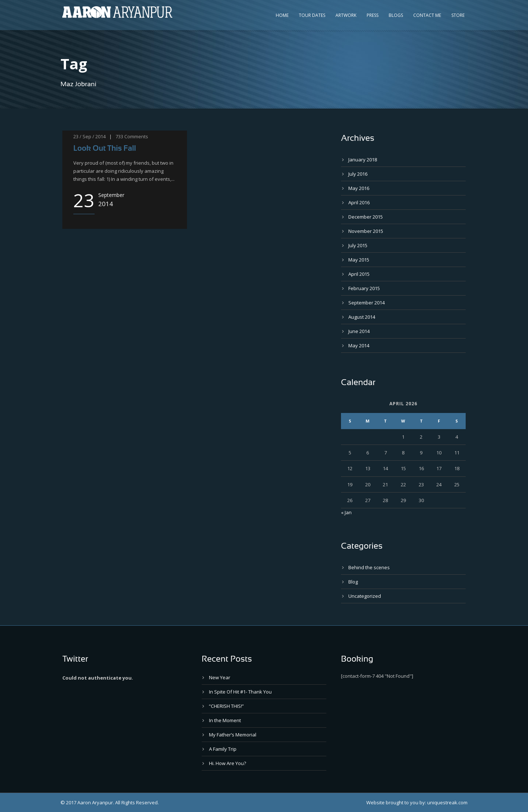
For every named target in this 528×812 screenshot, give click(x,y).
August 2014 (362, 317)
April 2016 (359, 202)
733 (119, 136)
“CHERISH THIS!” (226, 706)
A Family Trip (223, 749)
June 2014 (359, 331)
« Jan (346, 512)
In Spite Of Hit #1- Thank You (240, 692)
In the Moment (225, 720)
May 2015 (359, 260)
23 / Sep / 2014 (89, 136)
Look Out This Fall (105, 148)
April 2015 (359, 274)
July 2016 (358, 174)
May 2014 (359, 345)
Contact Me (427, 15)
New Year (220, 677)
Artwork (346, 15)
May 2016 (359, 188)
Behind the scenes (369, 567)
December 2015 (366, 217)
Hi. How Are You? (228, 763)
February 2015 (364, 288)
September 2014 (366, 303)
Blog (353, 582)
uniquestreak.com (447, 802)
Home (282, 15)
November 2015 (366, 231)
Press (373, 15)
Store (458, 15)
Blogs (396, 15)
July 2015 (358, 245)
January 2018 (363, 160)
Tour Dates (312, 15)
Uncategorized (365, 596)
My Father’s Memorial (233, 735)
